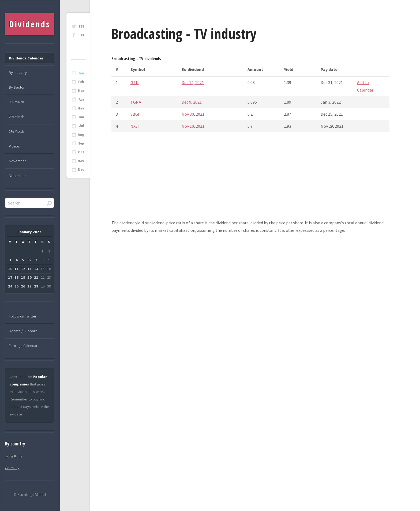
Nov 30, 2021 (193, 114)
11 (17, 269)
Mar (81, 91)
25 (17, 286)
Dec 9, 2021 (192, 102)
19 (23, 277)
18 (17, 277)
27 (29, 286)
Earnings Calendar (23, 346)
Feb (81, 82)
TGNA (136, 102)
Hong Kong (14, 456)
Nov (81, 161)
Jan (81, 73)
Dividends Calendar (26, 58)
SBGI (135, 114)
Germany (12, 468)
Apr (81, 99)
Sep (81, 143)
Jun (81, 117)
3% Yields (17, 102)
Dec (81, 170)
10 (10, 269)
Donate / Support (23, 331)
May (81, 108)
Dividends (30, 24)
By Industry (18, 73)
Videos (14, 146)
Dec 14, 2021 (193, 82)
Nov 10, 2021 (193, 126)
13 (29, 269)
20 (29, 277)
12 (23, 269)
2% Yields (17, 117)
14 (36, 269)
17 (10, 277)
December (17, 176)
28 (36, 286)
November (17, 161)
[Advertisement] (250, 181)
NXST (135, 126)
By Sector (17, 87)
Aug (81, 135)
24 (10, 286)
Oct (81, 152)
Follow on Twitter (23, 316)
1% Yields (17, 131)
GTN (135, 82)
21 (36, 277)
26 (23, 286)
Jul (82, 126)
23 (82, 35)
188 (81, 26)
